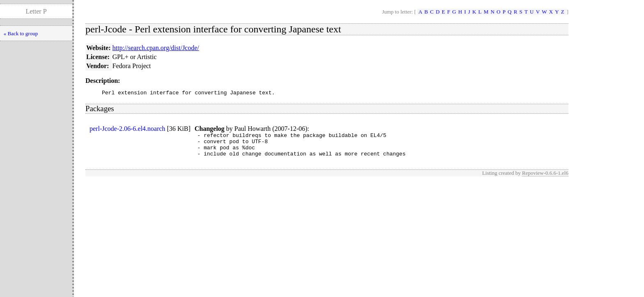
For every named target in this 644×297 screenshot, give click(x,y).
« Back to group (21, 33)
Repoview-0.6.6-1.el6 (545, 179)
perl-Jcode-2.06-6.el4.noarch (127, 130)
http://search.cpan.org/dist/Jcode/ (156, 48)
